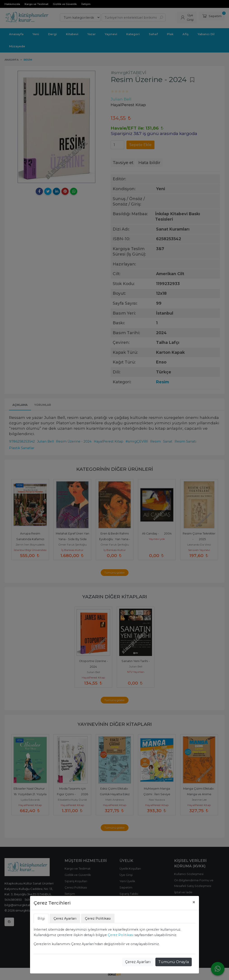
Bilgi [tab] (41, 918)
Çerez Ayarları (138, 962)
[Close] (194, 902)
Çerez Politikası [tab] (98, 918)
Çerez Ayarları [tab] (65, 918)
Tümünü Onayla (174, 962)
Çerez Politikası (121, 935)
